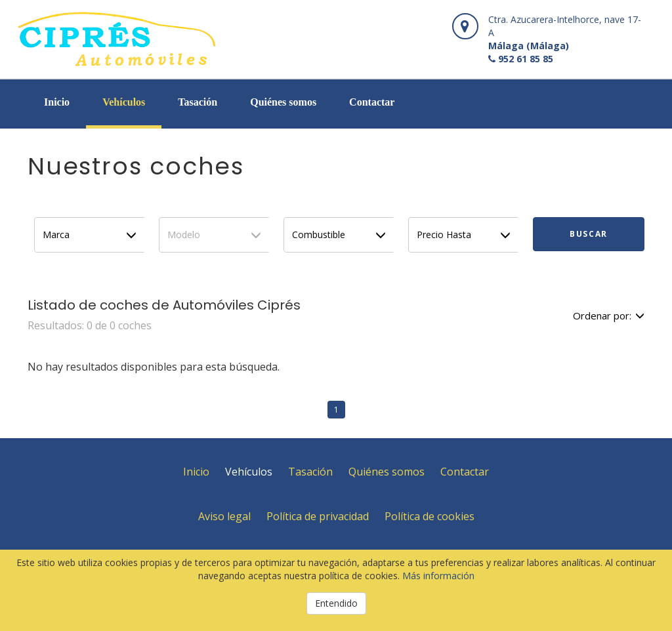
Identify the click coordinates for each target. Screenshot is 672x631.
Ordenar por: (609, 315)
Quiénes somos (283, 102)
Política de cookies (430, 516)
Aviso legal (224, 516)
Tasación (198, 102)
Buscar (589, 234)
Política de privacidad (318, 516)
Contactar (372, 102)
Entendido (336, 603)
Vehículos (124, 102)
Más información (438, 576)
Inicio (57, 102)
